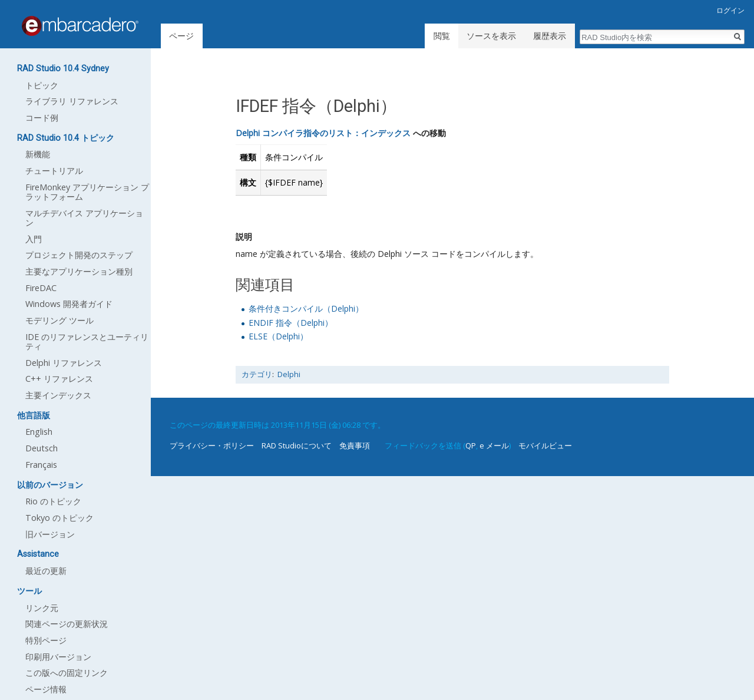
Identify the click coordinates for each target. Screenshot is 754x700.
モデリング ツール (59, 320)
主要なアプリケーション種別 (79, 271)
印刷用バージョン (58, 657)
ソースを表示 (491, 36)
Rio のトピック (53, 501)
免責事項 (355, 445)
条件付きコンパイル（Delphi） (306, 308)
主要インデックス (58, 395)
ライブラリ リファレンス (72, 101)
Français (41, 465)
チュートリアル (54, 171)
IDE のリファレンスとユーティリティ (87, 341)
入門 (34, 239)
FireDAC (41, 288)
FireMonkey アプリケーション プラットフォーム (87, 192)
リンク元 (42, 608)
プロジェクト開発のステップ (79, 255)
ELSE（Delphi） (278, 336)
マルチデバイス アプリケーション (84, 218)
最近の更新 (46, 571)
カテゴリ (257, 374)
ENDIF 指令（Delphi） (291, 323)
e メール (494, 445)
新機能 (38, 154)
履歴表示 (550, 36)
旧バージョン (50, 534)
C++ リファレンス (59, 379)
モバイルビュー (545, 445)
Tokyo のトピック (59, 518)
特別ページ (46, 640)
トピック (42, 85)
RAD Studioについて (297, 445)
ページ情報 (46, 689)
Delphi (289, 374)
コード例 (42, 118)
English (39, 432)
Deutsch (42, 448)
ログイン (730, 10)
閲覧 (442, 36)
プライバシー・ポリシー (212, 445)
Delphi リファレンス (64, 363)
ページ (181, 36)
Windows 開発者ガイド (69, 304)
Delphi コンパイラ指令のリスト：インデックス (323, 133)
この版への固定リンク (67, 673)
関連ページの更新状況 (67, 624)
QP (471, 445)
